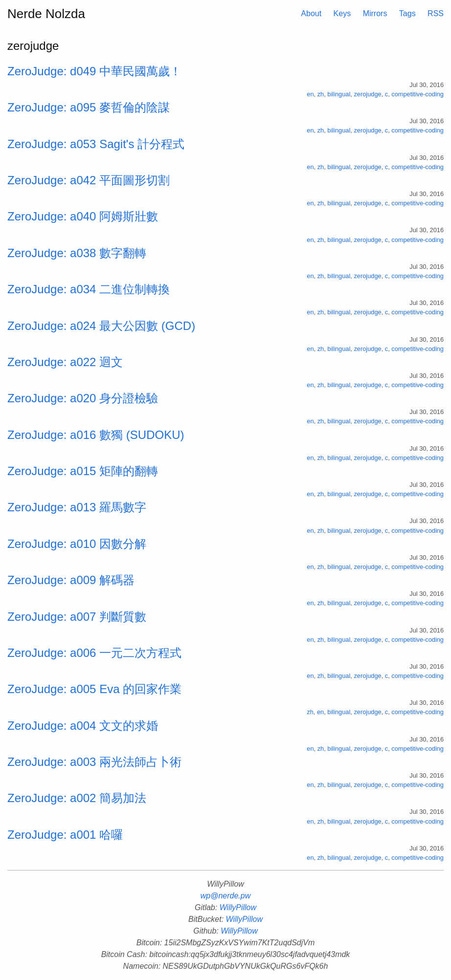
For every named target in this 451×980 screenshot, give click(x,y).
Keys (342, 13)
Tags (407, 13)
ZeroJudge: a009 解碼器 (71, 580)
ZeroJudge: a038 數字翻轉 (77, 253)
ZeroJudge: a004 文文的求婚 (83, 726)
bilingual (339, 94)
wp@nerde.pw (226, 896)
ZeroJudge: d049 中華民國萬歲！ (94, 71)
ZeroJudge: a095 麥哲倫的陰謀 (89, 107)
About (311, 13)
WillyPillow (238, 907)
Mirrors (375, 13)
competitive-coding (417, 94)
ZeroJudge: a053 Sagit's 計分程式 (96, 144)
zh (321, 94)
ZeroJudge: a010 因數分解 (77, 544)
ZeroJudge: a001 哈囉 (65, 835)
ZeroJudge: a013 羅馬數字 (77, 507)
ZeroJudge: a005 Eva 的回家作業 (94, 689)
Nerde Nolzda (46, 14)
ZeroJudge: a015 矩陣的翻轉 (83, 471)
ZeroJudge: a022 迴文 (65, 362)
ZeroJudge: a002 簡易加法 (77, 798)
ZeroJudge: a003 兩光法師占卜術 (94, 762)
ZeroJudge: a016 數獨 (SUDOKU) (96, 435)
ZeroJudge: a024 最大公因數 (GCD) (101, 326)
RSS (436, 13)
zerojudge (367, 94)
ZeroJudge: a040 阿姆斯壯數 (83, 216)
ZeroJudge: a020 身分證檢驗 (83, 398)
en (310, 94)
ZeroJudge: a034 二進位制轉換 (89, 289)
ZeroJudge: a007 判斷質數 (77, 617)
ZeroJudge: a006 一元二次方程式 (94, 653)
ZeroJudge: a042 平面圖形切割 (89, 180)
